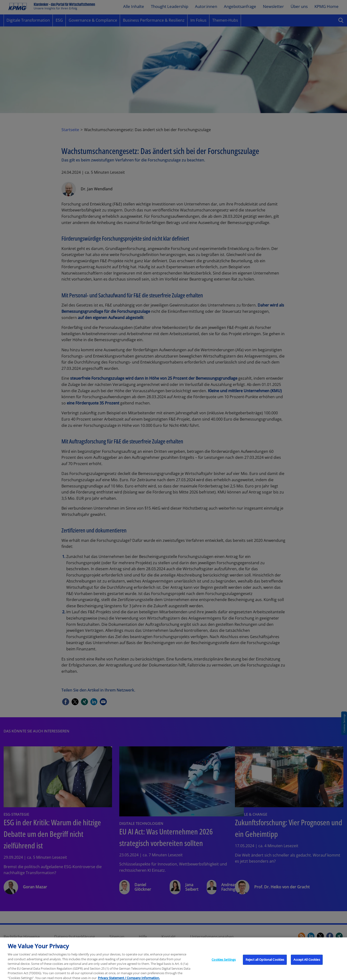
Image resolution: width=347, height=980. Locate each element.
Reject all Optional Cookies (265, 963)
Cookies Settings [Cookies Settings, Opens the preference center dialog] (224, 963)
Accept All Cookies (307, 963)
